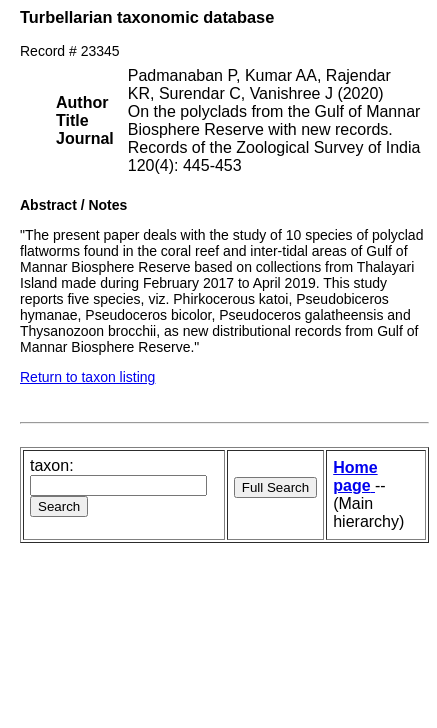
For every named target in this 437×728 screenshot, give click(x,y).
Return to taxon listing (87, 377)
